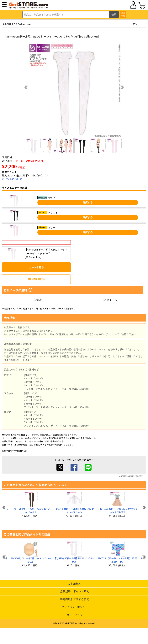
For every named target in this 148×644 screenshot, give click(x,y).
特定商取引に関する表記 (75, 599)
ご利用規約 (75, 584)
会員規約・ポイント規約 (75, 591)
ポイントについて (12, 179)
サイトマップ (75, 615)
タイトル (110, 300)
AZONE (7, 24)
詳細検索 (123, 14)
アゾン (136, 24)
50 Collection (22, 24)
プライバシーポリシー (75, 607)
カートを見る (36, 267)
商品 (38, 300)
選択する (88, 202)
